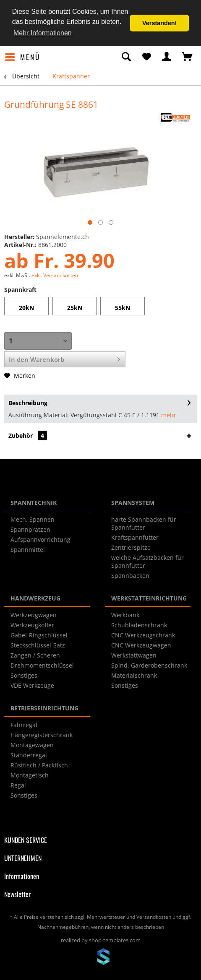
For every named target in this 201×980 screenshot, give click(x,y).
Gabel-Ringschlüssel (39, 635)
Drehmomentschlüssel (42, 665)
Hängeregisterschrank (42, 735)
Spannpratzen (30, 529)
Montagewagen (32, 745)
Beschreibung (28, 403)
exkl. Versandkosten (55, 275)
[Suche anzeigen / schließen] (126, 57)
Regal (18, 785)
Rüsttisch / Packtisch (39, 765)
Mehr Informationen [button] (43, 33)
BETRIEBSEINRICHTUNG (44, 708)
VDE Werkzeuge (32, 685)
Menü (23, 56)
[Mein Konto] (167, 57)
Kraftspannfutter (135, 537)
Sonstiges (24, 675)
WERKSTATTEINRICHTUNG (149, 598)
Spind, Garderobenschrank (149, 665)
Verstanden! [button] (159, 23)
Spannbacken (130, 576)
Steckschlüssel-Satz (38, 645)
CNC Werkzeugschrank (143, 635)
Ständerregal (29, 755)
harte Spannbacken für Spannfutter (144, 523)
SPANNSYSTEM (133, 503)
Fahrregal (24, 725)
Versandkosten (154, 917)
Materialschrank (134, 675)
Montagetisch (30, 775)
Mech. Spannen (33, 519)
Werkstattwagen (134, 655)
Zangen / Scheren (35, 655)
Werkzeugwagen (34, 615)
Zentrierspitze (131, 547)
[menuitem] (22, 57)
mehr (169, 415)
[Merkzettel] (146, 57)
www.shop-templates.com (101, 958)
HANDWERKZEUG (35, 598)
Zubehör (28, 435)
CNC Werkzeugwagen (141, 645)
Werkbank (125, 615)
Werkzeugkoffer (32, 625)
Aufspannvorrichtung (40, 539)
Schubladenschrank (139, 625)
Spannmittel (28, 550)
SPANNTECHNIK (34, 503)
